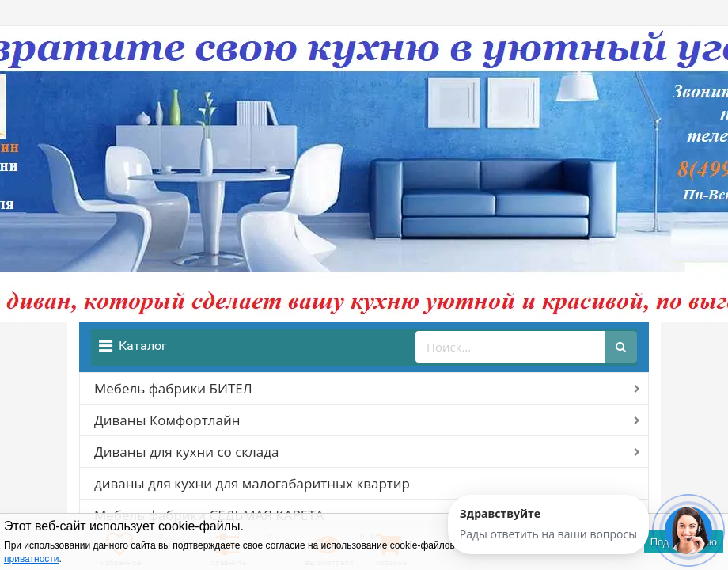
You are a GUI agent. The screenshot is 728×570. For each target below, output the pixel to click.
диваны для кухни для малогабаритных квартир (252, 483)
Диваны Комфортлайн (167, 420)
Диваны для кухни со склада (186, 452)
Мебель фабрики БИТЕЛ (173, 388)
